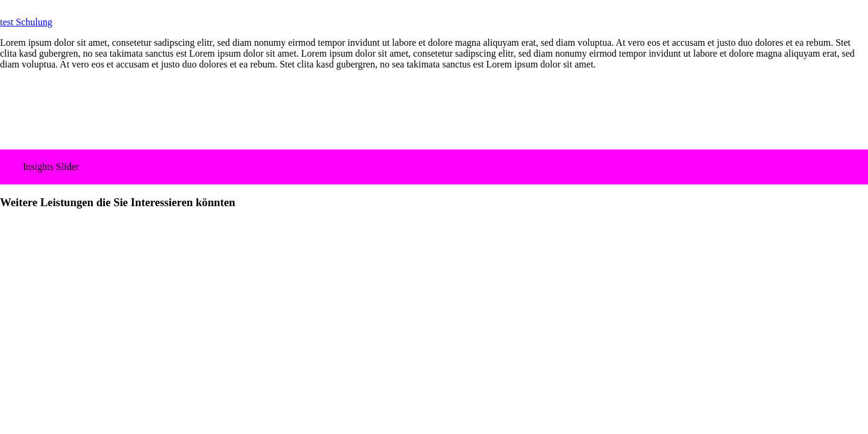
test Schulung (26, 22)
